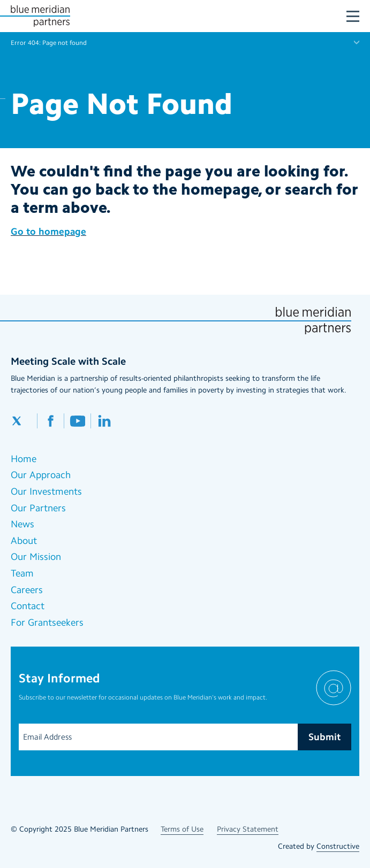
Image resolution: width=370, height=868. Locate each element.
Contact (28, 606)
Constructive (338, 846)
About (24, 541)
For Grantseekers (47, 623)
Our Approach (41, 475)
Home (24, 459)
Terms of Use (182, 829)
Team (22, 573)
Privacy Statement (248, 829)
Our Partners (38, 508)
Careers (27, 590)
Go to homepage (48, 232)
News (22, 524)
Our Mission (36, 557)
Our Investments (46, 491)
